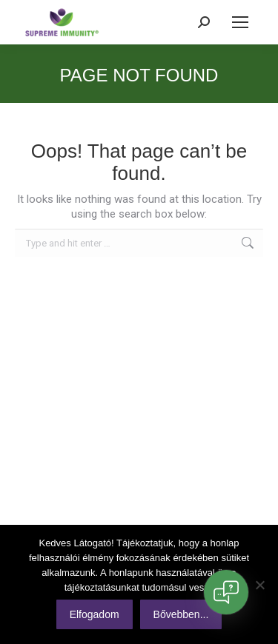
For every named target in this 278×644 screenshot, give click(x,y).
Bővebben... (181, 614)
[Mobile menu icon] (240, 22)
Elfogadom (95, 614)
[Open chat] (226, 592)
